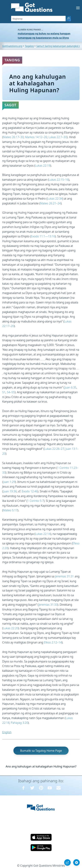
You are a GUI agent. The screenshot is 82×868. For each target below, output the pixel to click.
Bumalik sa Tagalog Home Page (41, 751)
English (7, 732)
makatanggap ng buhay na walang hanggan (44, 33)
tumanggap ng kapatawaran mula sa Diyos (43, 38)
